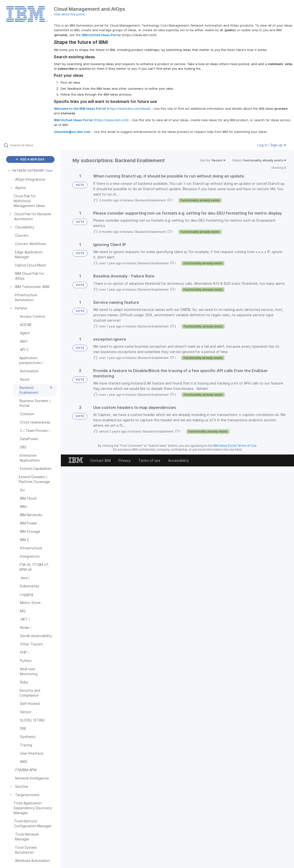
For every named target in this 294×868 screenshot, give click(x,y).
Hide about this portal (69, 14)
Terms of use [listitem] (149, 460)
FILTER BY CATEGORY (26, 171)
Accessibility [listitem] (179, 460)
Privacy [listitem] (125, 460)
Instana (128, 200)
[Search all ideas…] (36, 145)
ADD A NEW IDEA (30, 159)
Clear (49, 171)
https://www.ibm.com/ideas (129, 108)
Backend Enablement (151, 200)
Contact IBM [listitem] (100, 460)
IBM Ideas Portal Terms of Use (235, 446)
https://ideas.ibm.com (111, 120)
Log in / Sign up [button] (272, 145)
